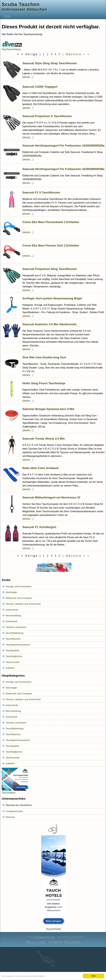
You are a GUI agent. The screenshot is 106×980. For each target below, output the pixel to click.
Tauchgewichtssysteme (18, 645)
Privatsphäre (55, 942)
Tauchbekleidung (14, 633)
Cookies (42, 942)
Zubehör (10, 668)
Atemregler (11, 592)
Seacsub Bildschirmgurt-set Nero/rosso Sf (51, 497)
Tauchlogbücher (14, 656)
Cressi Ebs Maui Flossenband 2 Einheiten (51, 222)
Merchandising (13, 615)
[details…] (28, 77)
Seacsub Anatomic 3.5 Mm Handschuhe (49, 324)
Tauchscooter (13, 662)
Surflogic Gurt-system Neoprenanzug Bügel (52, 298)
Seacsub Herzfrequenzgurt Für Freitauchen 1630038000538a (63, 169)
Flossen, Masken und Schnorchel (23, 604)
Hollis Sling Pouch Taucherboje (44, 383)
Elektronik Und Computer (19, 598)
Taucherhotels (54, 928)
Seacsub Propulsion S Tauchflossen (47, 116)
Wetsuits (10, 817)
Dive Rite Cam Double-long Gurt (44, 357)
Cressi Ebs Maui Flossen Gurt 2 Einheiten (51, 245)
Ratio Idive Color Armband (40, 468)
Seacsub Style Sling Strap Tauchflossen (50, 63)
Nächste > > (78, 54)
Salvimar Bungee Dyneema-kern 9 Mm (48, 409)
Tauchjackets (13, 650)
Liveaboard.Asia (14, 811)
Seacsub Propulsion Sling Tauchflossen (50, 269)
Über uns (30, 942)
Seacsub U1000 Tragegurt (40, 87)
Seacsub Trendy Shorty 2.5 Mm (44, 439)
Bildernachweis (72, 942)
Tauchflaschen (13, 639)
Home (7, 16)
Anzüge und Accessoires (19, 586)
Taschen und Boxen (16, 627)
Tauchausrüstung (12, 48)
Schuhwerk (12, 621)
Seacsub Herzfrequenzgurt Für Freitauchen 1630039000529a (63, 146)
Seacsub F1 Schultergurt (39, 527)
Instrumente (12, 610)
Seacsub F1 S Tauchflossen (41, 192)
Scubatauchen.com (45, 937)
